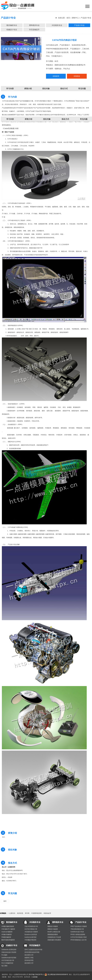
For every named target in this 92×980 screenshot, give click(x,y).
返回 (5, 901)
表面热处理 (47, 913)
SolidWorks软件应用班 (9, 958)
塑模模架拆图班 (53, 934)
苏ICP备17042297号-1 (36, 974)
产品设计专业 (79, 25)
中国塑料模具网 (36, 913)
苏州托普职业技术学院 (32, 952)
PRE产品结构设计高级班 (79, 926)
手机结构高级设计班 (77, 929)
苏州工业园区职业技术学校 (33, 950)
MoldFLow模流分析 (54, 932)
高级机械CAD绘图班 (54, 940)
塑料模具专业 (34, 25)
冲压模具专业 (57, 25)
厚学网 (27, 913)
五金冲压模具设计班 (31, 926)
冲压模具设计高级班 (31, 932)
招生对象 (47, 119)
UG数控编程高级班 (8, 926)
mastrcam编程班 (7, 932)
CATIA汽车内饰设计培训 (79, 937)
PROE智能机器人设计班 (79, 940)
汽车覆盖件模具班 (30, 940)
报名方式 (65, 119)
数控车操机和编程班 (8, 940)
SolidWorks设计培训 (77, 932)
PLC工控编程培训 (7, 963)
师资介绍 (28, 119)
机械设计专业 (12, 30)
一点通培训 (11, 913)
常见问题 (82, 89)
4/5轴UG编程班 (7, 934)
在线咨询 (56, 76)
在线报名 (77, 76)
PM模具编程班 (6, 937)
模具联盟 (20, 913)
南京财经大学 (29, 955)
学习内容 (10, 119)
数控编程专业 (12, 25)
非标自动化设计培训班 (9, 952)
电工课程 (4, 966)
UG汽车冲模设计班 (31, 929)
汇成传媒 (35, 977)
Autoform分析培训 (31, 937)
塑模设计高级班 (53, 926)
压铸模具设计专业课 (54, 937)
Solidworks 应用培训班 (9, 950)
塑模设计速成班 (53, 929)
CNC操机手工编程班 (8, 929)
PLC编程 (4, 955)
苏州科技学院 (29, 960)
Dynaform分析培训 (31, 934)
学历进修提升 (34, 30)
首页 (68, 18)
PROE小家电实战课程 (78, 934)
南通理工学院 (29, 958)
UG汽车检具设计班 (8, 960)
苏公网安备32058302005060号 (58, 974)
